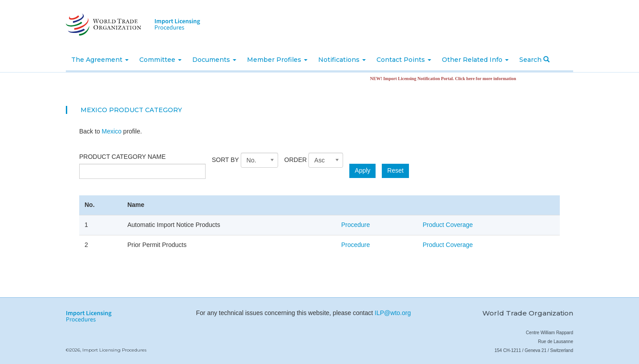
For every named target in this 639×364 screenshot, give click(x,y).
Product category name (122, 157)
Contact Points (404, 60)
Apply (362, 170)
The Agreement (100, 60)
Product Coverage (448, 225)
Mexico (112, 131)
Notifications (342, 60)
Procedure (356, 225)
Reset (395, 170)
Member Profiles (277, 60)
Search (534, 60)
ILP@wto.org (393, 313)
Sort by (225, 160)
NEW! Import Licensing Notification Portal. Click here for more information (447, 79)
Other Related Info (475, 60)
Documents (214, 60)
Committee (160, 60)
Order (296, 160)
